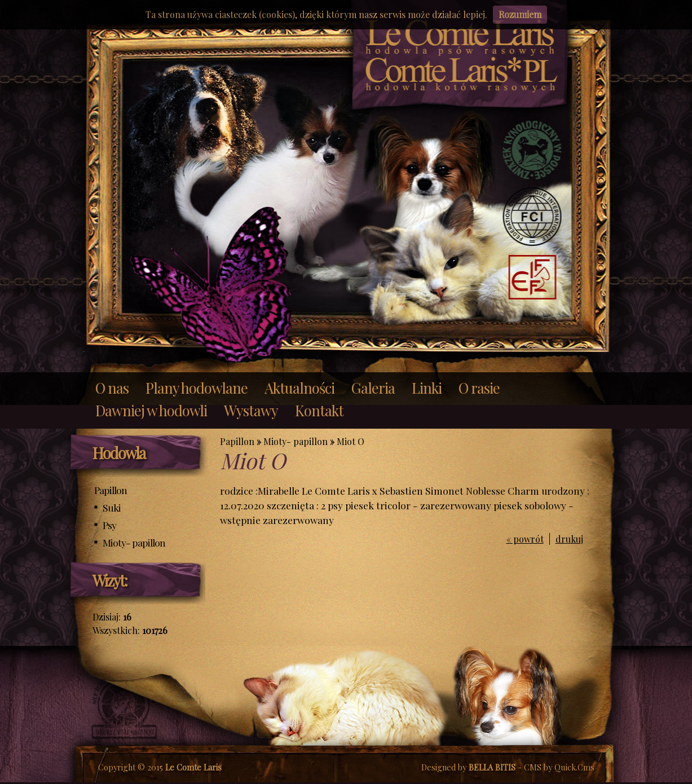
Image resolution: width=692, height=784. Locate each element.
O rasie (479, 387)
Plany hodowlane (197, 387)
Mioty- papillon (134, 542)
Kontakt (319, 410)
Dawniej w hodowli (151, 410)
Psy (109, 525)
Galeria (373, 387)
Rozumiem (520, 14)
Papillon (111, 490)
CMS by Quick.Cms (559, 767)
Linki (427, 387)
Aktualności (299, 387)
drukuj (569, 539)
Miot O (351, 441)
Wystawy (251, 410)
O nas (112, 387)
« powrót (525, 539)
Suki (112, 507)
